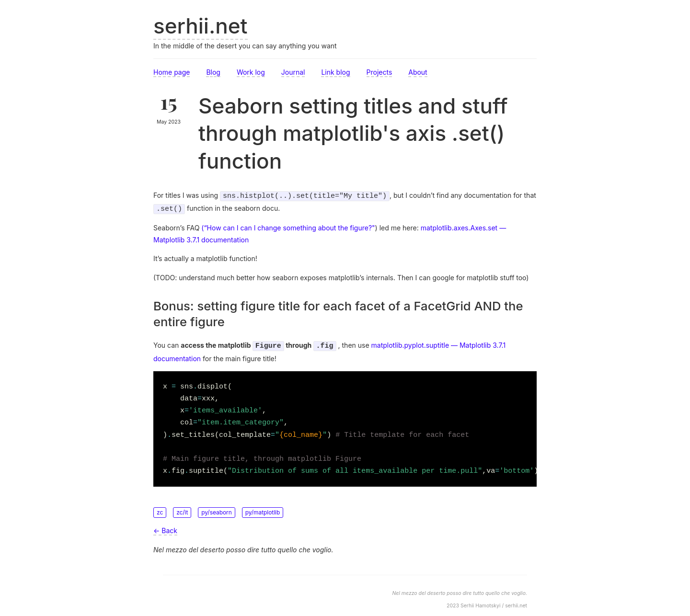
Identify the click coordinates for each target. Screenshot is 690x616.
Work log (251, 72)
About (418, 72)
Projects (379, 72)
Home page (172, 72)
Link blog (335, 72)
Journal (293, 72)
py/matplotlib (263, 509)
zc (160, 509)
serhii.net (201, 26)
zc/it (182, 509)
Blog (213, 72)
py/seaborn (216, 509)
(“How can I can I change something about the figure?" (288, 226)
